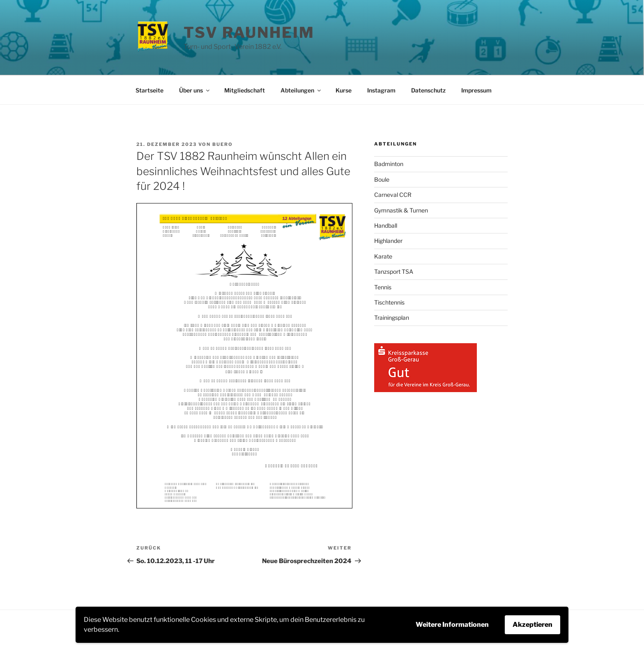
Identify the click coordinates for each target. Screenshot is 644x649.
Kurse (344, 90)
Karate (383, 256)
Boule (382, 179)
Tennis (383, 287)
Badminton (389, 164)
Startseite (149, 90)
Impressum (476, 90)
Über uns (195, 90)
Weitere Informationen (452, 625)
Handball (386, 225)
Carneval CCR (393, 195)
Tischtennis (389, 302)
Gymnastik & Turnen (401, 210)
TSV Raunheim (249, 32)
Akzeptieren (532, 625)
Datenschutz (428, 90)
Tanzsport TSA (394, 271)
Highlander (388, 241)
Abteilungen (301, 90)
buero (223, 144)
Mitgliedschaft (245, 90)
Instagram (381, 90)
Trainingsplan (392, 318)
